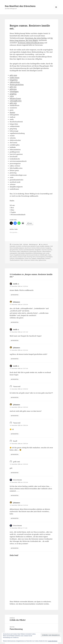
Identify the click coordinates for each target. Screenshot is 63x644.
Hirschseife (13, 251)
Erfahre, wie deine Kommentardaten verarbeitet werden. (30, 604)
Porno (34, 257)
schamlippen (14, 91)
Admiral (45, 244)
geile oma (13, 87)
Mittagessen (34, 244)
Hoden (18, 251)
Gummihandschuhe (29, 250)
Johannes (39, 251)
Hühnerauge (33, 251)
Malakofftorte (29, 253)
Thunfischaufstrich (15, 260)
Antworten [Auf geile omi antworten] (15, 473)
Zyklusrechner (42, 260)
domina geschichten (17, 84)
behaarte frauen (15, 98)
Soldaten (34, 258)
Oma (11, 257)
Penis (25, 257)
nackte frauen (15, 78)
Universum (27, 260)
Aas (42, 244)
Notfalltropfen (44, 255)
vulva (12, 96)
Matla (27, 244)
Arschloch (19, 246)
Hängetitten (38, 250)
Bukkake (47, 246)
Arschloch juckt (26, 246)
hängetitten (14, 80)
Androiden (13, 246)
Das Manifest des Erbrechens (20, 6)
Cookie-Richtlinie (53, 641)
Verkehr (32, 260)
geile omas (13, 75)
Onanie (15, 257)
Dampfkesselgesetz (19, 248)
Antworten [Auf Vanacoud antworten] (15, 397)
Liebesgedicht (13, 253)
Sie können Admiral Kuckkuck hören (31, 43)
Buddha (42, 246)
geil (11, 250)
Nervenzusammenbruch (33, 255)
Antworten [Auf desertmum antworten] (15, 496)
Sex (30, 258)
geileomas (13, 89)
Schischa (12, 258)
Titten (22, 260)
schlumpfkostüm (16, 101)
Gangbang (48, 248)
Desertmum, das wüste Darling (36, 38)
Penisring (29, 257)
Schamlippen (49, 257)
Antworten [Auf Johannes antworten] (15, 322)
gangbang (13, 94)
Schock (27, 258)
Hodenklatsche (25, 251)
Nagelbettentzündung (20, 255)
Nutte (50, 255)
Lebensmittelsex (46, 251)
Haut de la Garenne (47, 250)
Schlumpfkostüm (20, 258)
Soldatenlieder (41, 258)
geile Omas (15, 250)
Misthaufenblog (38, 253)
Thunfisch (48, 258)
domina (12, 112)
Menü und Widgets (56, 9)
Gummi (21, 250)
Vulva (37, 260)
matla (15, 284)
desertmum (28, 248)
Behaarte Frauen (35, 246)
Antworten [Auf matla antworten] (15, 295)
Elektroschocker (41, 248)
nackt (44, 253)
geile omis (13, 103)
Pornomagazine (41, 257)
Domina (34, 248)
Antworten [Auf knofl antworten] (15, 454)
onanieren (20, 257)
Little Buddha (21, 253)
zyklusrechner (15, 82)
